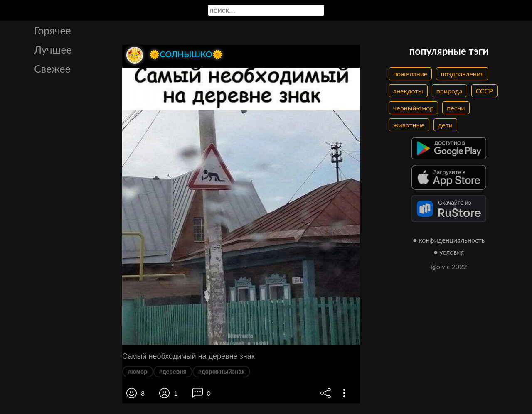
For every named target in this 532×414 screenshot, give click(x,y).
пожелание (410, 74)
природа (449, 91)
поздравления (462, 74)
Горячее (53, 30)
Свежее (52, 69)
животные (409, 125)
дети (445, 125)
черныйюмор (413, 108)
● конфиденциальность (449, 240)
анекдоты (408, 91)
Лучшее (53, 49)
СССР (484, 91)
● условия (449, 252)
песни (456, 108)
